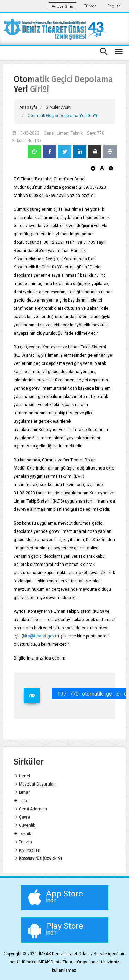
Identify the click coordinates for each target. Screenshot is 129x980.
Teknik (22, 834)
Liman (22, 792)
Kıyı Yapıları (27, 850)
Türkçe (90, 6)
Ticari (22, 801)
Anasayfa (28, 107)
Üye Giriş (62, 6)
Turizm (23, 842)
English (114, 6)
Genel (22, 776)
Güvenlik (24, 825)
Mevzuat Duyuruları (35, 784)
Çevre (22, 817)
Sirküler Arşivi (58, 107)
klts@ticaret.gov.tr (40, 636)
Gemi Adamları (30, 809)
